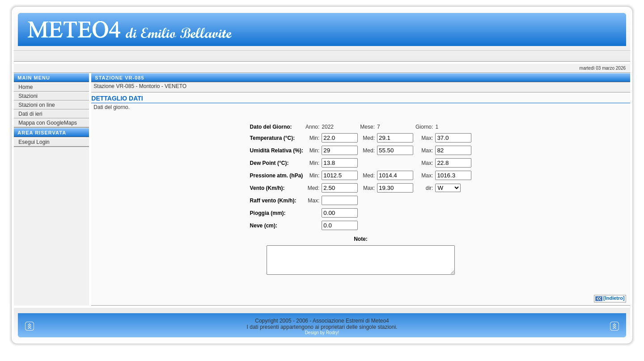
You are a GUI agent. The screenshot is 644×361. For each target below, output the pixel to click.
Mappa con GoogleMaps (48, 123)
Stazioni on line (36, 105)
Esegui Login (34, 142)
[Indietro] (614, 303)
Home (25, 87)
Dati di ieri (30, 114)
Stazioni (28, 96)
